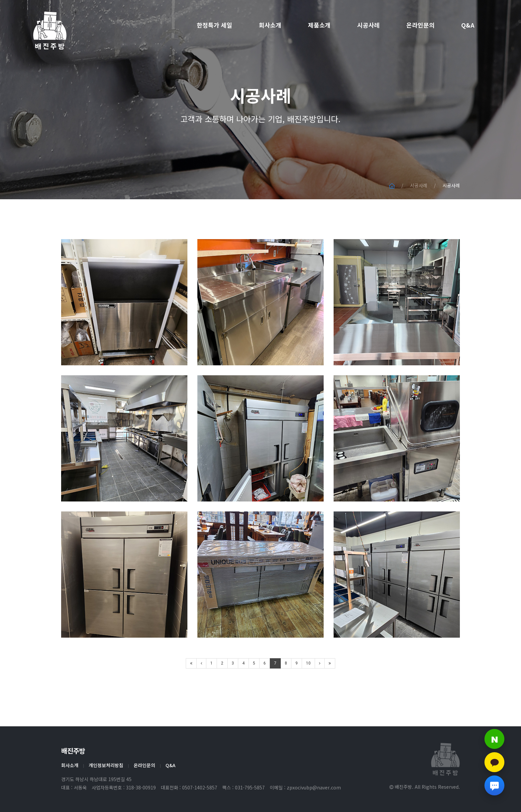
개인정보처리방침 (106, 765)
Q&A (468, 25)
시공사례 (368, 25)
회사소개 (270, 25)
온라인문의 (420, 25)
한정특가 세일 (214, 25)
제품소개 (319, 25)
